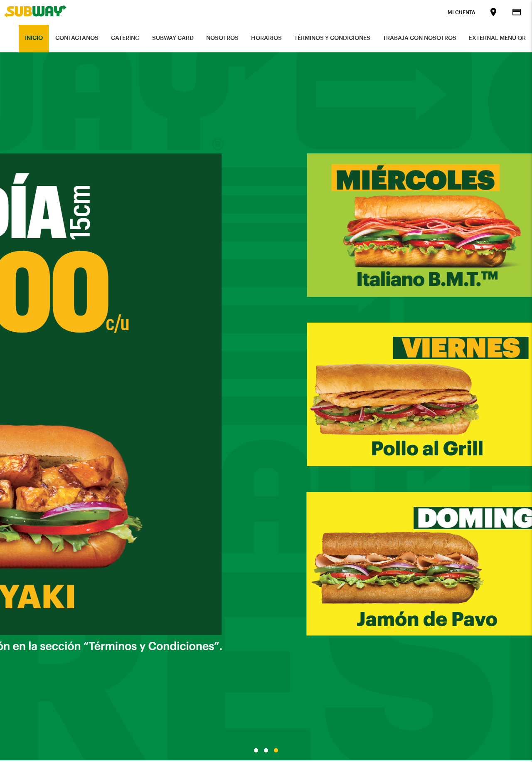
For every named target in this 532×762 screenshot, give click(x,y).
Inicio (34, 38)
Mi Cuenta (461, 12)
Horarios (266, 38)
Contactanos (77, 38)
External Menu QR (497, 38)
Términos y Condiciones (332, 38)
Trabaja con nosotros (420, 38)
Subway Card (173, 38)
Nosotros (222, 38)
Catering (125, 38)
